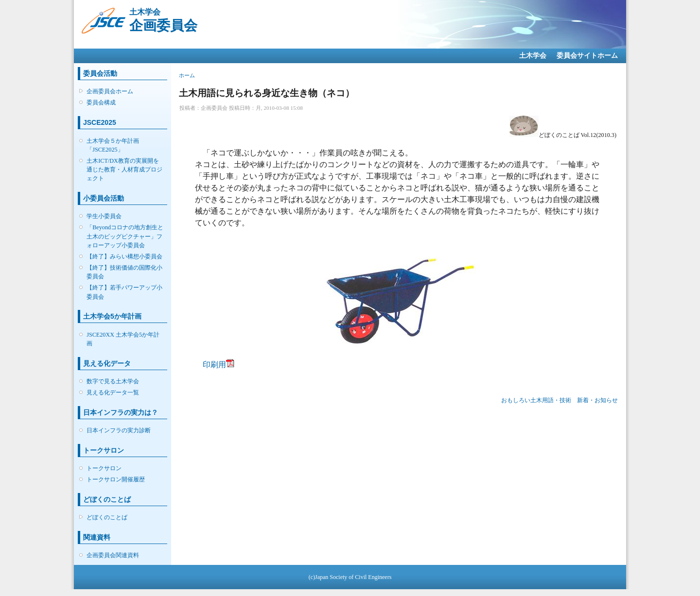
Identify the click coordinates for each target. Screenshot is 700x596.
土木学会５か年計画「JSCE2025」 (113, 145)
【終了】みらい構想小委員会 (124, 256)
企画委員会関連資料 (113, 555)
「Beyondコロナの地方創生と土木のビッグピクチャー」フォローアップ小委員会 (125, 236)
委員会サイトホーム (587, 56)
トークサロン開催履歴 (116, 479)
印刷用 (214, 365)
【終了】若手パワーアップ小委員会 (124, 292)
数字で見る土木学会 (113, 381)
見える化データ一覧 (113, 392)
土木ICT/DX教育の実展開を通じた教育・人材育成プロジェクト (124, 170)
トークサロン (104, 468)
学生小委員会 (104, 216)
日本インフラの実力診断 (119, 430)
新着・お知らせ (597, 400)
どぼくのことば (107, 517)
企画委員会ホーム (110, 91)
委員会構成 (101, 102)
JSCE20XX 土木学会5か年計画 (123, 339)
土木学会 (533, 56)
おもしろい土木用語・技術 (536, 400)
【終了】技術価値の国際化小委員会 (124, 272)
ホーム (187, 75)
